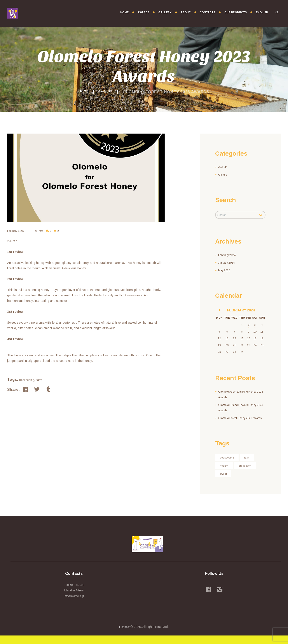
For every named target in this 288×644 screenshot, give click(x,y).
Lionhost (124, 635)
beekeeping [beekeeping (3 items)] (228, 464)
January (228, 264)
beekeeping (27, 380)
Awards (107, 92)
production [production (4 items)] (247, 473)
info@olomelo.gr (74, 604)
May (225, 271)
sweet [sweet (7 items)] (224, 482)
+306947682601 (74, 593)
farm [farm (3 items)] (249, 464)
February (228, 256)
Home (82, 92)
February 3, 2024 (17, 231)
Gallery (223, 175)
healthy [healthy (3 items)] (225, 473)
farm (39, 380)
